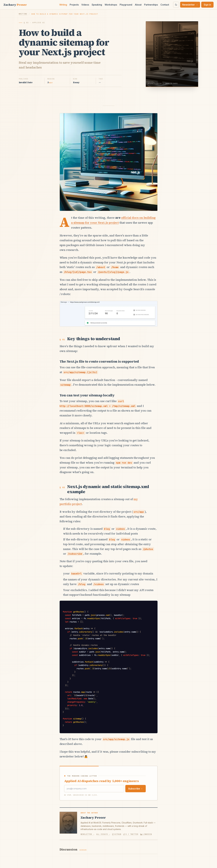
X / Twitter (131, 834)
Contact (165, 5)
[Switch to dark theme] (176, 5)
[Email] (94, 789)
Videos (85, 5)
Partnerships (151, 5)
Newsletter (190, 5)
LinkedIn (146, 834)
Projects (74, 5)
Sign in (207, 5)
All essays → (103, 834)
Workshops (111, 5)
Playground (126, 5)
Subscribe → (136, 789)
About (138, 5)
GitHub (117, 834)
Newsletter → (87, 834)
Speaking (97, 5)
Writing (63, 5)
